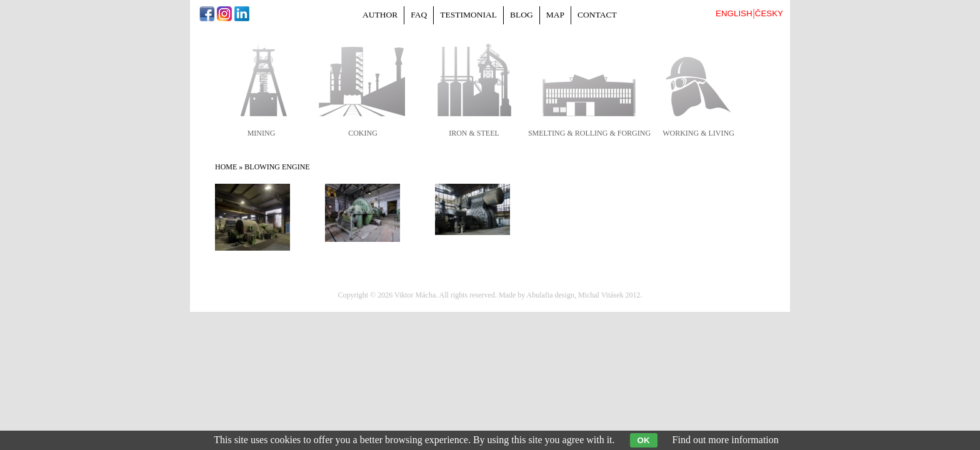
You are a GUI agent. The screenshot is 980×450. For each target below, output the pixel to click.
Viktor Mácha (415, 295)
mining (262, 133)
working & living (698, 133)
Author (380, 15)
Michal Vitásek (601, 295)
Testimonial (468, 15)
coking (363, 133)
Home (226, 167)
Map (555, 15)
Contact (597, 15)
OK (644, 440)
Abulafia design (551, 295)
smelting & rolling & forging (589, 133)
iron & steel (474, 133)
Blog (522, 15)
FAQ (419, 15)
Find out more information (726, 440)
